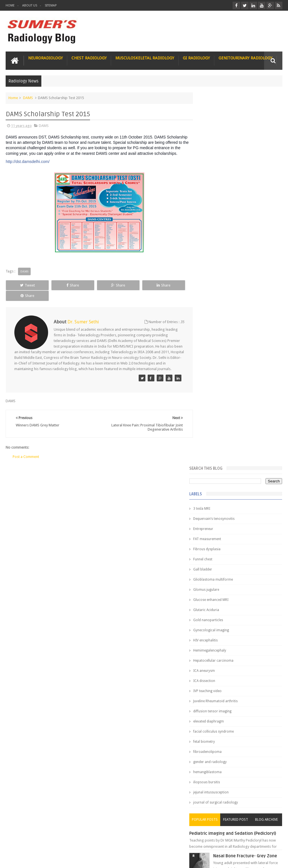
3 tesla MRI (212, 135)
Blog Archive (268, 446)
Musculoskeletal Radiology (145, 58)
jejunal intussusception (221, 419)
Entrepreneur (213, 156)
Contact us (268, 842)
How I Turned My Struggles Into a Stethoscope (237, 794)
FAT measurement (217, 166)
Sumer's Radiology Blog (61, 859)
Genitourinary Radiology (245, 58)
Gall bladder (213, 196)
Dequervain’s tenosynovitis (224, 146)
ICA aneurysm (214, 297)
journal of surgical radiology (226, 429)
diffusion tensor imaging (222, 338)
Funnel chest (213, 186)
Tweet (23, 285)
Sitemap (51, 5)
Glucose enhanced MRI (221, 227)
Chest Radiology (89, 58)
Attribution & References (89, 842)
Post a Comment (26, 451)
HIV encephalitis (216, 267)
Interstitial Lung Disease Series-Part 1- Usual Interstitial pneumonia (248, 575)
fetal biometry (214, 368)
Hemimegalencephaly (220, 277)
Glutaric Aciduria (216, 237)
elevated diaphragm (219, 348)
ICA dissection (214, 308)
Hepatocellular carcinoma (223, 287)
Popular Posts (213, 446)
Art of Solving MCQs (216, 816)
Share (60, 285)
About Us (30, 5)
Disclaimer (48, 842)
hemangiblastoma (218, 399)
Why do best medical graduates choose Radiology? (244, 667)
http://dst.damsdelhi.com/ (28, 161)
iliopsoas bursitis (217, 409)
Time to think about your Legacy (225, 805)
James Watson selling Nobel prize (233, 518)
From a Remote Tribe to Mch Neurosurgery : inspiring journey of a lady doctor (235, 782)
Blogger (275, 859)
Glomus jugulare (216, 216)
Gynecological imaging (221, 257)
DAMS (28, 98)
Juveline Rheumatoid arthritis (226, 328)
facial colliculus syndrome (224, 358)
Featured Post (241, 446)
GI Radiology (196, 58)
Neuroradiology (45, 58)
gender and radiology (220, 389)
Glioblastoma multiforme (223, 206)
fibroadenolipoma (218, 379)
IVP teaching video (218, 318)
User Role (19, 842)
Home (10, 5)
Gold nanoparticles (218, 247)
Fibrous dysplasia (217, 176)
